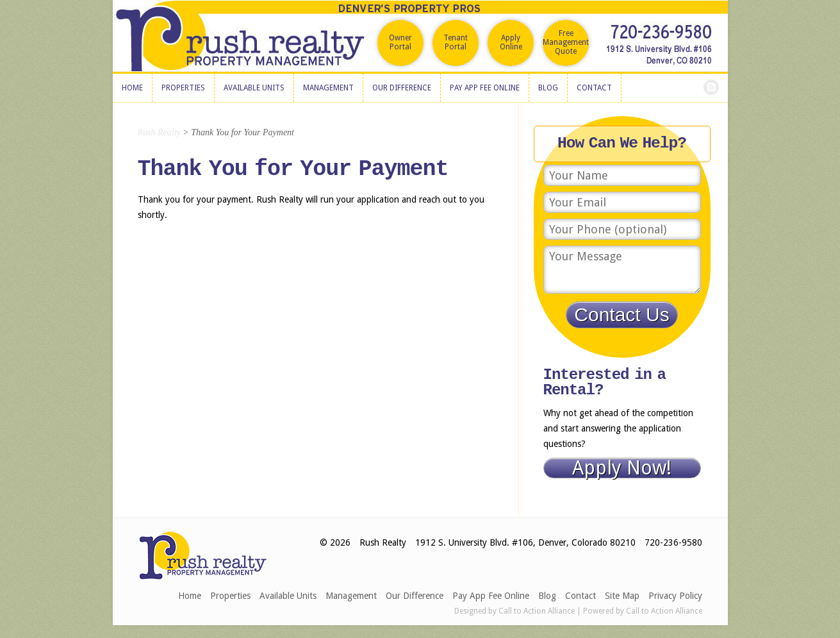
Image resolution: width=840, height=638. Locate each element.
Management (351, 596)
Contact (581, 596)
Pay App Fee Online (491, 596)
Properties (230, 596)
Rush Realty (159, 132)
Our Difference (415, 596)
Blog (547, 596)
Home (190, 596)
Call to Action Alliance (537, 611)
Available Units (288, 596)
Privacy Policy (675, 596)
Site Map (622, 596)
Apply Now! (622, 468)
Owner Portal (400, 42)
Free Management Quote (566, 42)
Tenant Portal (456, 42)
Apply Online (511, 42)
